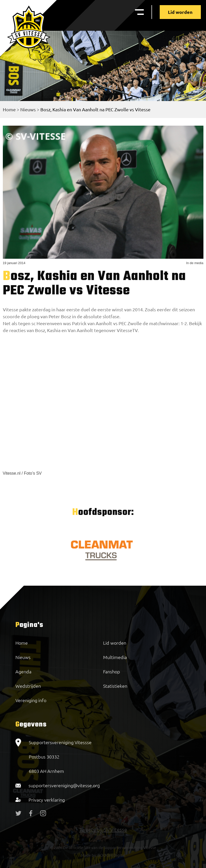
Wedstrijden (28, 686)
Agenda (23, 671)
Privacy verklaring (47, 800)
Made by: (89, 855)
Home (9, 109)
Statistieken (115, 686)
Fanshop (112, 671)
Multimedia (115, 657)
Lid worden (180, 12)
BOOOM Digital (111, 855)
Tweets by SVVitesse (103, 829)
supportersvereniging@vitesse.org (64, 785)
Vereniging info (31, 700)
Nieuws (28, 109)
